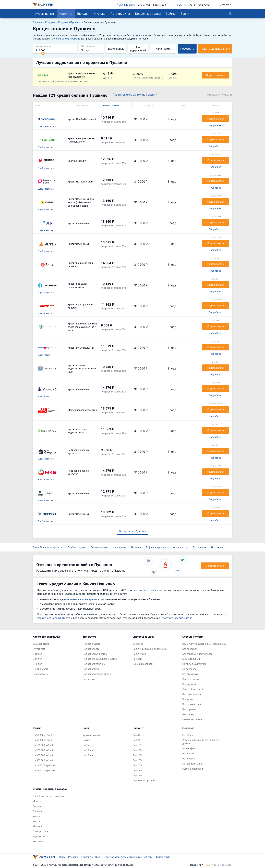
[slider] (43, 54)
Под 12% (137, 750)
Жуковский (39, 836)
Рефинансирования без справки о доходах (201, 742)
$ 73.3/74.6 (144, 5)
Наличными (163, 49)
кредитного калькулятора (53, 618)
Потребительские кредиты (48, 547)
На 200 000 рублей (43, 750)
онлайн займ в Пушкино (67, 39)
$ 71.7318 (190, 5)
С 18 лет (37, 654)
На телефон (189, 748)
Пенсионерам (40, 669)
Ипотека (99, 14)
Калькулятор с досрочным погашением (204, 644)
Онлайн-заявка (99, 547)
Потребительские (192, 764)
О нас (62, 857)
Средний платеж (110, 105)
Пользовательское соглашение (123, 857)
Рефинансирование (157, 547)
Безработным (40, 674)
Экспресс (138, 644)
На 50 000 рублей (42, 740)
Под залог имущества (95, 654)
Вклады (83, 14)
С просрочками (191, 679)
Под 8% (136, 735)
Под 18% (137, 775)
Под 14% (137, 755)
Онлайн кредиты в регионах (48, 796)
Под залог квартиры (94, 664)
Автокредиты (120, 14)
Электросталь (41, 831)
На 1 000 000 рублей (44, 765)
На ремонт (188, 753)
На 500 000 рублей (43, 760)
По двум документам (194, 664)
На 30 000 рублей (42, 735)
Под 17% (137, 770)
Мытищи (38, 826)
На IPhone (188, 735)
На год (86, 740)
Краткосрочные (92, 735)
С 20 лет (37, 664)
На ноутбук (189, 759)
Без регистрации (192, 694)
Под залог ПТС (91, 669)
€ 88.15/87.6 (160, 5)
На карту (136, 547)
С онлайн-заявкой (143, 664)
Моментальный (191, 659)
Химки (36, 816)
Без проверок (190, 649)
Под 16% (137, 765)
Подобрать (187, 49)
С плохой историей (193, 689)
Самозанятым (41, 644)
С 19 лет (37, 659)
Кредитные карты (148, 14)
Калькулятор (180, 547)
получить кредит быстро (178, 618)
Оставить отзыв (215, 566)
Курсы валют (45, 14)
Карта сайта (163, 857)
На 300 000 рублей (43, 755)
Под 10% (137, 745)
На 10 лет (88, 750)
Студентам (39, 649)
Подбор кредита (76, 547)
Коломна (38, 841)
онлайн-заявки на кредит (82, 599)
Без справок (116, 49)
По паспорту (189, 669)
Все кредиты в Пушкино (133, 531)
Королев (38, 821)
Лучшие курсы (126, 5)
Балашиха (38, 806)
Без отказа (217, 547)
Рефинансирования (193, 769)
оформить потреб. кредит (148, 590)
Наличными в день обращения (150, 649)
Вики (98, 857)
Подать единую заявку (215, 49)
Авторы (149, 857)
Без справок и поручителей (197, 654)
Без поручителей (138, 49)
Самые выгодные (192, 719)
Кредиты (66, 14)
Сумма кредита (43, 46)
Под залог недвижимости (97, 674)
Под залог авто (91, 649)
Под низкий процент (144, 780)
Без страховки (190, 674)
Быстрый (188, 699)
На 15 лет (88, 755)
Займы (171, 14)
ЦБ (179, 5)
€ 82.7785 (204, 5)
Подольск (38, 811)
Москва (37, 801)
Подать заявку (215, 75)
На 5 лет (87, 745)
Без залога (89, 679)
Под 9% (136, 740)
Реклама (73, 857)
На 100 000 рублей (43, 745)
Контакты (87, 857)
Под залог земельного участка (100, 659)
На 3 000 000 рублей (44, 770)
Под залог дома (91, 644)
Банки (185, 14)
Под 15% (137, 760)
